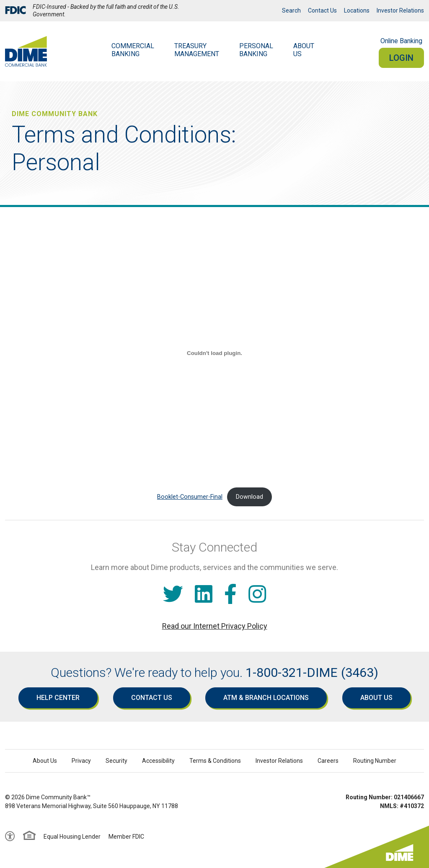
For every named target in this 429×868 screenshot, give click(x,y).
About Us (376, 698)
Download (249, 497)
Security (116, 761)
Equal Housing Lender (72, 837)
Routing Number (375, 761)
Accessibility (158, 761)
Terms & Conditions (215, 761)
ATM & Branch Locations (266, 698)
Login (401, 58)
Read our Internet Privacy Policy (215, 626)
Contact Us (322, 10)
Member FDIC (126, 837)
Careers (328, 761)
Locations (357, 10)
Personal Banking (256, 50)
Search (291, 10)
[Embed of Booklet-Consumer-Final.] (214, 353)
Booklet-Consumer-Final (190, 497)
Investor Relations (400, 10)
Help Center (58, 698)
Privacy (81, 761)
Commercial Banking (133, 50)
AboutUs (304, 50)
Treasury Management (197, 50)
